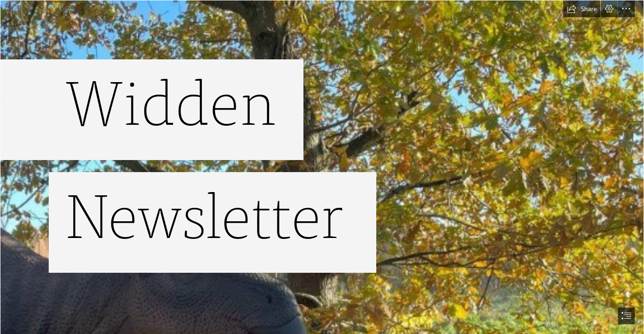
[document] (322, 167)
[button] (582, 9)
